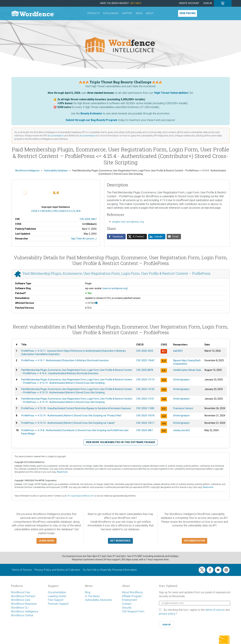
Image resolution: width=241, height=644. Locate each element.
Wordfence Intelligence (25, 611)
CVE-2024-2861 (145, 430)
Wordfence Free (21, 592)
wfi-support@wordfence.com (80, 496)
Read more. (62, 472)
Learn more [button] (47, 541)
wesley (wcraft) (182, 430)
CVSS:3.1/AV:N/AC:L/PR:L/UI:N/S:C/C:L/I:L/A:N (56, 211)
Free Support (56, 600)
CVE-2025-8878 (145, 370)
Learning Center (57, 596)
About (150, 13)
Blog (88, 592)
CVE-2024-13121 (145, 399)
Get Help (136, 3)
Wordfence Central (22, 615)
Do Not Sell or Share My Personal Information (110, 570)
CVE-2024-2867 (88, 219)
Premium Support (58, 604)
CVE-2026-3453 (145, 351)
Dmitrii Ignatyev (181, 380)
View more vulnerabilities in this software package (120, 442)
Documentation (57, 592)
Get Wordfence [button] (120, 541)
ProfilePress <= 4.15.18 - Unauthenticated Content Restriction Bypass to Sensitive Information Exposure (76, 408)
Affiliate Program (132, 596)
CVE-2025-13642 (145, 360)
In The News (92, 596)
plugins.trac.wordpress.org (128, 222)
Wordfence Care (21, 600)
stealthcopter (180, 370)
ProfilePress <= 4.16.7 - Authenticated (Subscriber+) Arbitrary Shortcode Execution (65, 360)
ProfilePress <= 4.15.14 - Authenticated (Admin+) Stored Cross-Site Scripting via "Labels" (68, 423)
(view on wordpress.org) (115, 288)
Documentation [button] (194, 541)
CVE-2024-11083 (145, 408)
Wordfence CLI (20, 608)
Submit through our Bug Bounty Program (91, 120)
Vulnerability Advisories (98, 600)
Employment (129, 600)
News (139, 13)
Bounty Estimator (91, 113)
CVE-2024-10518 (145, 416)
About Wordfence (132, 592)
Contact (127, 604)
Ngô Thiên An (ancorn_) (84, 239)
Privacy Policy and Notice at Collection (57, 570)
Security (127, 608)
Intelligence (111, 13)
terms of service (215, 610)
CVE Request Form (133, 611)
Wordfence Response (24, 604)
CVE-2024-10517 (145, 423)
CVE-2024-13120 (145, 389)
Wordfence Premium (23, 596)
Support (127, 13)
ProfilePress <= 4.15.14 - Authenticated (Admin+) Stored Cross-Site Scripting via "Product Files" (72, 416)
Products (94, 13)
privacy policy (167, 614)
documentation (55, 136)
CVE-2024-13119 (145, 380)
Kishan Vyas (195, 370)
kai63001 (178, 351)
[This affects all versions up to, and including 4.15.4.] (96, 303)
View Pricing (188, 13)
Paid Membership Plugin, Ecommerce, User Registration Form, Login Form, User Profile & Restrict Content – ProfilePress (117, 274)
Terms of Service (22, 570)
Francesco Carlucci (183, 408)
